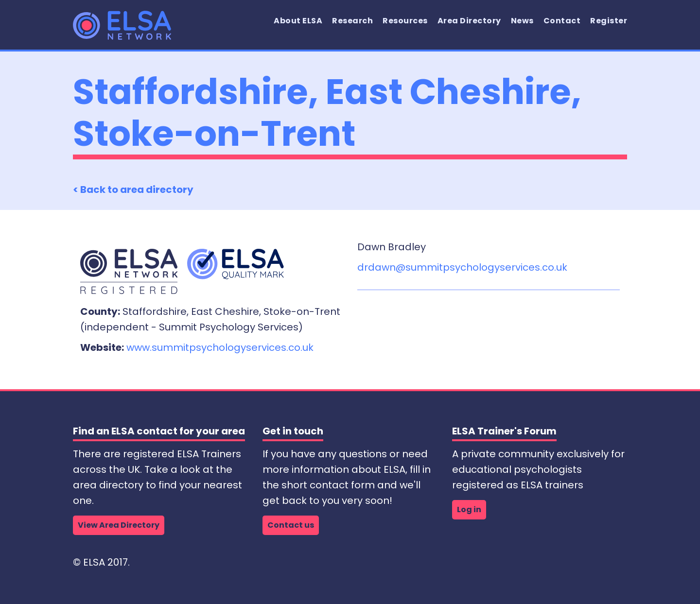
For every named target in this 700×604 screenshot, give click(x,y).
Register (609, 21)
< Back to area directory (133, 190)
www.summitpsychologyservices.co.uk (220, 347)
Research (352, 21)
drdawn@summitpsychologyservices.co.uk (462, 267)
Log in (469, 509)
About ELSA (298, 21)
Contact (562, 21)
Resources (405, 21)
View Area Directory (119, 525)
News (522, 21)
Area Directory (469, 21)
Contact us (291, 525)
